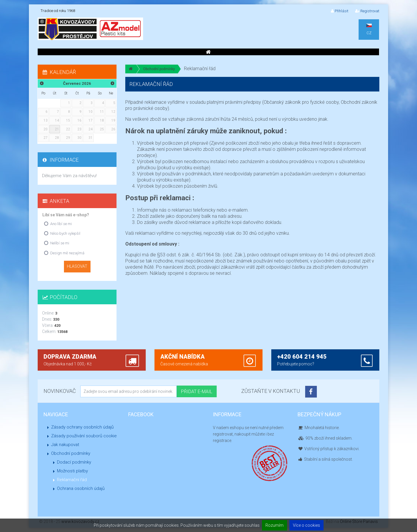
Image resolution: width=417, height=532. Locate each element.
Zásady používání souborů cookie (84, 436)
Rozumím (274, 525)
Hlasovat (77, 266)
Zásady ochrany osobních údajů (82, 427)
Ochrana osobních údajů (81, 488)
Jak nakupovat (65, 445)
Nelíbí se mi (60, 243)
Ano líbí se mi (61, 224)
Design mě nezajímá (67, 253)
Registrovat (367, 11)
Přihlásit (340, 11)
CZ (369, 29)
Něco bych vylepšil (65, 233)
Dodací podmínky (74, 462)
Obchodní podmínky (159, 69)
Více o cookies (306, 525)
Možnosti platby (72, 471)
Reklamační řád (72, 480)
